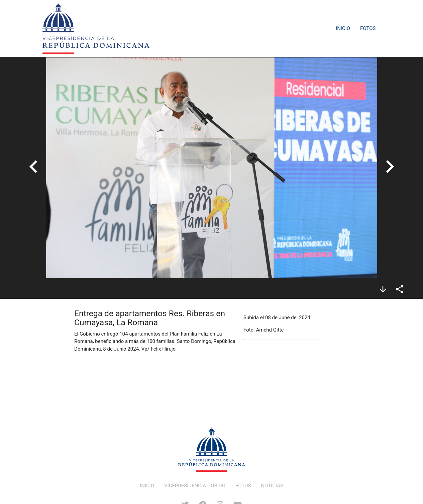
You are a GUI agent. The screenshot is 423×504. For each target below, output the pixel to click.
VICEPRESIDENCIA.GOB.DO (195, 486)
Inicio (343, 28)
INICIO (147, 486)
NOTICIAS (272, 486)
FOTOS (243, 486)
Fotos (368, 28)
